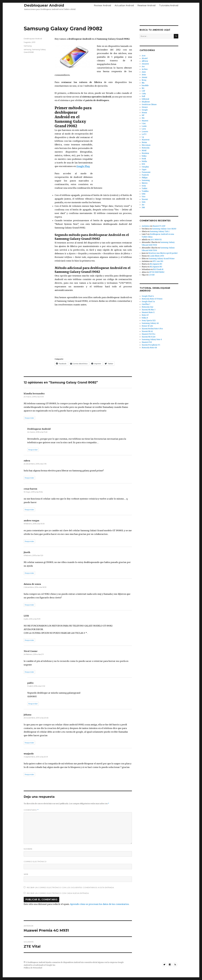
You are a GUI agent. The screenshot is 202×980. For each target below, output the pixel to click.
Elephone (146, 102)
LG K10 (152, 275)
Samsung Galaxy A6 (150, 323)
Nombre (28, 849)
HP (143, 115)
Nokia (144, 156)
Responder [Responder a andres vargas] (29, 541)
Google (145, 110)
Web (26, 874)
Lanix (144, 126)
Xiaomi (145, 199)
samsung (27, 49)
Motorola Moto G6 (149, 348)
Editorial (145, 99)
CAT (143, 91)
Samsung (28, 46)
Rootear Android (102, 5)
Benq (144, 80)
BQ (143, 88)
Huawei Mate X (148, 312)
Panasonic (146, 172)
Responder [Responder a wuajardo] (29, 774)
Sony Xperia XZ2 (149, 321)
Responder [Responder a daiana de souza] (29, 605)
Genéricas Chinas (149, 104)
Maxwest (146, 140)
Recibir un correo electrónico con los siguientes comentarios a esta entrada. (71, 887)
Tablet (144, 189)
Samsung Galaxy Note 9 (152, 340)
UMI (144, 194)
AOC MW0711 (156, 240)
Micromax (146, 145)
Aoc (143, 67)
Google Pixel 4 (148, 296)
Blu (143, 83)
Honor (144, 113)
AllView (145, 61)
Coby (144, 94)
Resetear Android (146, 5)
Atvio (144, 75)
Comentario (31, 810)
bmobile (145, 86)
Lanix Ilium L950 (157, 256)
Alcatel (145, 58)
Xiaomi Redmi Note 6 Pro (152, 329)
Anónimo (146, 226)
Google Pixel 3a (148, 302)
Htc (143, 118)
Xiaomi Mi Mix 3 (149, 310)
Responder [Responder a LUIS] (29, 640)
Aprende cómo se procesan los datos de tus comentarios (99, 904)
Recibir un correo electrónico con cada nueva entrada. (58, 893)
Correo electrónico (35, 862)
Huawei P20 (147, 342)
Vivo (144, 197)
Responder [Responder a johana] (29, 743)
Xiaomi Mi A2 (147, 331)
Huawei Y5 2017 (159, 226)
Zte (143, 205)
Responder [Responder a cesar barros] (29, 510)
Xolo (144, 202)
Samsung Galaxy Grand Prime (162, 259)
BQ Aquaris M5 (156, 264)
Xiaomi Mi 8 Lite (149, 337)
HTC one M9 (158, 261)
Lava (144, 129)
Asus (144, 72)
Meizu (144, 142)
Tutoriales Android (169, 5)
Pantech (145, 175)
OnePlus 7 (146, 304)
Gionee (145, 107)
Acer (144, 56)
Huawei (145, 121)
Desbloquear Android (44, 5)
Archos (145, 69)
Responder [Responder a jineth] (29, 573)
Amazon (145, 64)
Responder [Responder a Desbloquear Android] (33, 450)
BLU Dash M (158, 269)
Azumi (144, 77)
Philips (145, 178)
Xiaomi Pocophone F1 (151, 345)
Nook (144, 159)
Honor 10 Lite (147, 326)
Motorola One (148, 307)
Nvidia (144, 161)
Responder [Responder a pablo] (33, 704)
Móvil (144, 151)
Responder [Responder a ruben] (29, 478)
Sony (144, 186)
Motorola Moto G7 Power (152, 299)
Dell (143, 96)
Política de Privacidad (33, 968)
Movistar (145, 153)
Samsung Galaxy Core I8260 (164, 229)
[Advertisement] (101, 17)
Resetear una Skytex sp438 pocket (163, 253)
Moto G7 (145, 315)
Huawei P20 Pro (148, 334)
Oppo (144, 170)
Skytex (145, 183)
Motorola (146, 148)
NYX (143, 164)
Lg (143, 137)
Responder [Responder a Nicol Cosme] (29, 672)
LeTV (144, 134)
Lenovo (145, 132)
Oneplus (145, 167)
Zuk (143, 207)
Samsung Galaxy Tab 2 (160, 231)
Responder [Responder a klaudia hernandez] (29, 418)
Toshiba (145, 191)
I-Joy (144, 123)
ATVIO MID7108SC (157, 272)
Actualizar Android (124, 5)
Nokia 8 (145, 318)
